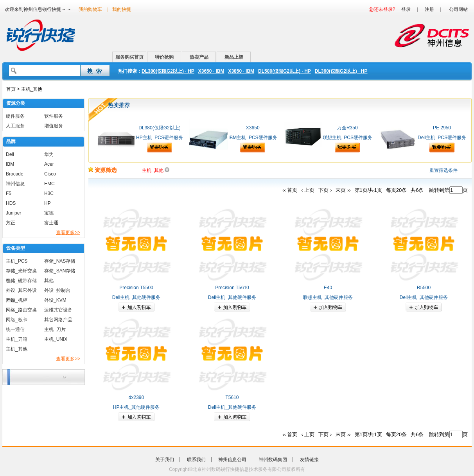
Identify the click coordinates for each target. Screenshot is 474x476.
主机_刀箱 (17, 339)
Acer (49, 164)
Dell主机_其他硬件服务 (136, 297)
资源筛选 (102, 170)
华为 (49, 154)
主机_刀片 (55, 329)
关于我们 (165, 460)
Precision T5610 (232, 288)
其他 (49, 281)
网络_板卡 (17, 320)
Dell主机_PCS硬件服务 (442, 138)
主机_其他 (17, 349)
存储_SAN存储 (60, 271)
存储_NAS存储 (60, 261)
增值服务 (54, 126)
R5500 (424, 288)
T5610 (232, 397)
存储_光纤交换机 (21, 272)
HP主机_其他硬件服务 (136, 407)
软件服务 (54, 116)
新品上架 (234, 57)
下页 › (325, 190)
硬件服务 (15, 116)
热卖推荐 (119, 105)
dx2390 (136, 397)
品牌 (11, 141)
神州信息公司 (232, 460)
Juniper (13, 213)
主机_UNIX (56, 339)
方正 (11, 223)
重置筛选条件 (443, 170)
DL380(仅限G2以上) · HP (168, 71)
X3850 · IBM (241, 71)
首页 (11, 89)
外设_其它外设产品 (21, 292)
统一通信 (15, 329)
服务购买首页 (129, 57)
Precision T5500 (136, 288)
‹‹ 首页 (290, 190)
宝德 (49, 213)
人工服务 (15, 126)
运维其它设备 (58, 310)
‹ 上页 (308, 190)
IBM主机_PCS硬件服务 (253, 138)
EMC (49, 184)
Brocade (15, 174)
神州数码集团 (273, 460)
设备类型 (16, 248)
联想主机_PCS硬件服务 (347, 138)
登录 (406, 9)
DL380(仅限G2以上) (159, 128)
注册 (429, 9)
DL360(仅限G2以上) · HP (341, 71)
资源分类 (16, 103)
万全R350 (347, 128)
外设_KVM (55, 300)
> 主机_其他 (29, 89)
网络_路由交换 (21, 310)
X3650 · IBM (211, 71)
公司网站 (458, 9)
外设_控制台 (57, 290)
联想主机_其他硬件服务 (328, 297)
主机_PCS (17, 261)
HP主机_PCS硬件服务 (160, 138)
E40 (328, 288)
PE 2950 (442, 128)
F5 (9, 193)
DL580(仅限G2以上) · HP (285, 71)
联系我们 (196, 460)
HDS (11, 203)
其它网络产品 (58, 320)
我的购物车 (90, 9)
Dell (10, 154)
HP (48, 203)
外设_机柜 (17, 300)
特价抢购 (164, 57)
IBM (10, 164)
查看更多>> (68, 233)
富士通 (51, 223)
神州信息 (15, 184)
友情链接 (309, 460)
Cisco (50, 174)
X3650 (253, 128)
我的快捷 (122, 9)
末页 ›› (343, 190)
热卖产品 (199, 57)
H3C (49, 193)
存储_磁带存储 (21, 281)
